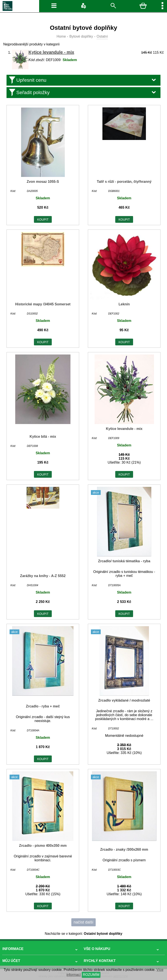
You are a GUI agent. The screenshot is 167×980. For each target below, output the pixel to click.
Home (61, 36)
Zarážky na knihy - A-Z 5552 (43, 576)
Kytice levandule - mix (51, 52)
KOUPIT (43, 220)
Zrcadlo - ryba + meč (43, 706)
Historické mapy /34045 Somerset (43, 304)
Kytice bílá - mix (43, 437)
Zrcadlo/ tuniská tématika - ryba (124, 561)
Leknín (124, 304)
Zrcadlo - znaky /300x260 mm (124, 849)
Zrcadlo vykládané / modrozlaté (124, 700)
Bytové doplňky (81, 36)
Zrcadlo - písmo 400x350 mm (43, 846)
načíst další (83, 922)
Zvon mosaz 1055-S (43, 182)
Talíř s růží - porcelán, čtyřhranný (124, 182)
